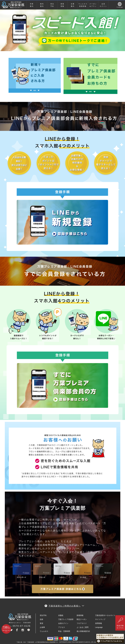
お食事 (42, 627)
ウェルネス (44, 631)
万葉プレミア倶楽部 (66, 619)
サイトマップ (100, 619)
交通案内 (73, 5)
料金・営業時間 (64, 631)
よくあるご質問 (83, 627)
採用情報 (99, 623)
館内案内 (42, 5)
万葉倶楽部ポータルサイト (105, 615)
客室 (42, 623)
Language (99, 627)
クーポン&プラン (93, 5)
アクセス (62, 627)
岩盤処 (61, 615)
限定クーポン (82, 619)
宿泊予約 (52, 5)
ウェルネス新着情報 (83, 5)
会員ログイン (103, 5)
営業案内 (32, 5)
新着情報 (62, 5)
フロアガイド (82, 623)
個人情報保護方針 (83, 631)
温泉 (42, 619)
